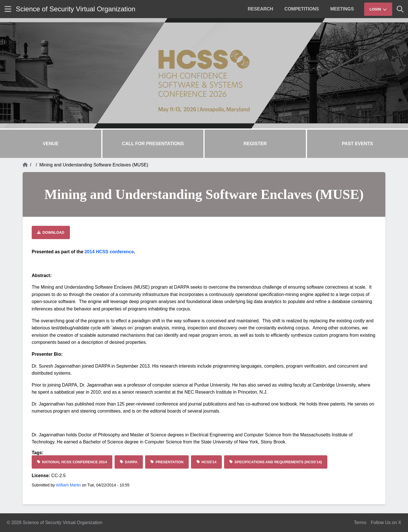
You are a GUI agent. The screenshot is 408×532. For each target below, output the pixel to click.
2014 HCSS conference (109, 252)
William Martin (68, 485)
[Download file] (51, 232)
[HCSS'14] (206, 462)
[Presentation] (167, 462)
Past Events (357, 144)
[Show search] (400, 9)
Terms (360, 523)
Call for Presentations (153, 144)
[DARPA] (129, 462)
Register (255, 144)
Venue (51, 144)
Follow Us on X (386, 523)
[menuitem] (261, 9)
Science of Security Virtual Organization (76, 9)
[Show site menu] (8, 9)
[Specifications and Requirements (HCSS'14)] (276, 462)
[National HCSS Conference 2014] (72, 462)
